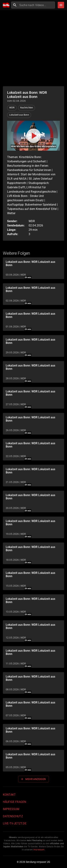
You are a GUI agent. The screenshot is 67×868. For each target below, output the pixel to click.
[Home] (7, 5)
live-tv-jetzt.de (15, 823)
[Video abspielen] (33, 136)
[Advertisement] (33, 48)
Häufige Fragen (14, 802)
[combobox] (37, 5)
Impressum (11, 809)
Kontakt (9, 795)
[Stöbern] (61, 5)
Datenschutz (13, 816)
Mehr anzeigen (33, 779)
